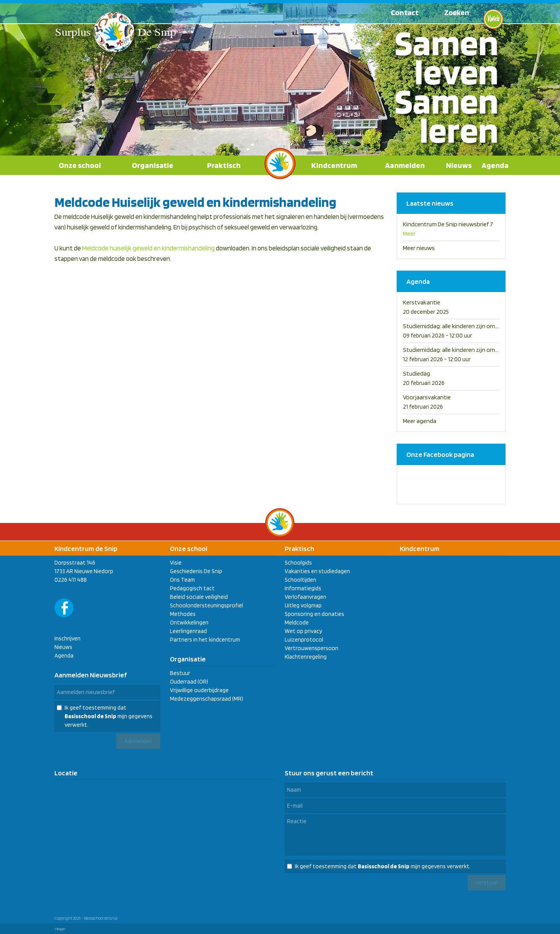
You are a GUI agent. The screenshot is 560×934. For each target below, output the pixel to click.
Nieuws (63, 647)
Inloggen (60, 929)
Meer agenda (420, 421)
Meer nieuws (419, 248)
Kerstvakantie (422, 302)
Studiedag (416, 373)
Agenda (64, 656)
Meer (409, 234)
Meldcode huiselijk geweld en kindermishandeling (148, 248)
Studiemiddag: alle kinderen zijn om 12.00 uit (460, 326)
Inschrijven (67, 638)
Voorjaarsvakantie (427, 397)
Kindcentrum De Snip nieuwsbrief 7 (448, 224)
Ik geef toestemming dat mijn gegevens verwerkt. (108, 716)
